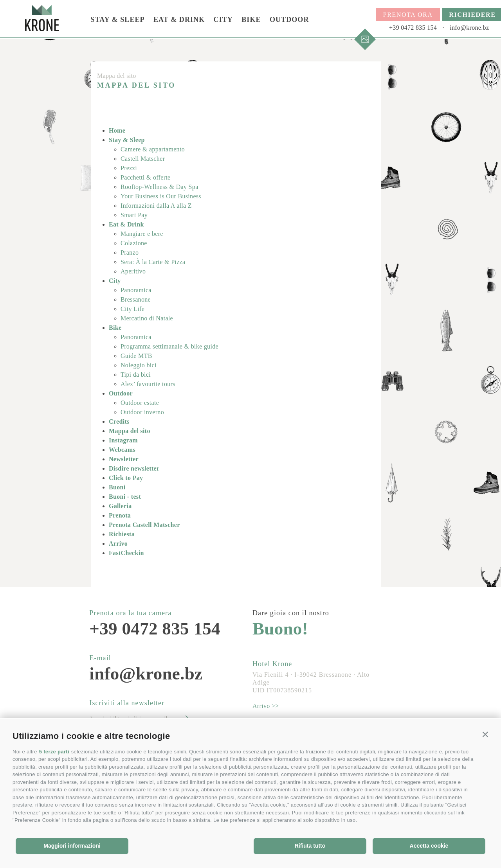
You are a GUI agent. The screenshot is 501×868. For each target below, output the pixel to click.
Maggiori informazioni (72, 846)
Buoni (117, 487)
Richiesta (122, 534)
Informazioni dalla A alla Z (156, 206)
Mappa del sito (130, 431)
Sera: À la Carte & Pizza (153, 262)
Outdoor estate (140, 403)
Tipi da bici (136, 375)
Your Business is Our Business (161, 196)
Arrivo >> (266, 706)
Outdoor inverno (142, 412)
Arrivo (118, 544)
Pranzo (130, 252)
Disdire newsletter (134, 468)
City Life (132, 309)
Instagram (123, 440)
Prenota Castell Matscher (144, 525)
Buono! (280, 629)
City (223, 20)
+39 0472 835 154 (413, 28)
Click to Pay (126, 478)
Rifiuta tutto (310, 846)
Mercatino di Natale (147, 318)
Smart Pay (134, 215)
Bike (251, 20)
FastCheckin (126, 553)
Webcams (122, 450)
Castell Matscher (143, 159)
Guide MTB (136, 356)
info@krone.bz (469, 28)
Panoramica (136, 290)
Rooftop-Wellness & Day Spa (159, 187)
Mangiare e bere (142, 234)
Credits (119, 421)
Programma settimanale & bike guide (169, 346)
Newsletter (124, 459)
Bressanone (136, 299)
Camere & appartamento (153, 149)
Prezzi (129, 168)
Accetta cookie (429, 846)
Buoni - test (125, 497)
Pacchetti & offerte (146, 177)
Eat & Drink (179, 20)
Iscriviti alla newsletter (127, 703)
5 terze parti (54, 752)
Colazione (134, 243)
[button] (485, 734)
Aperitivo (133, 271)
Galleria (120, 506)
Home (117, 130)
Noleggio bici (139, 365)
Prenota (120, 515)
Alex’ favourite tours (148, 384)
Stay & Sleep (117, 20)
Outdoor (289, 20)
